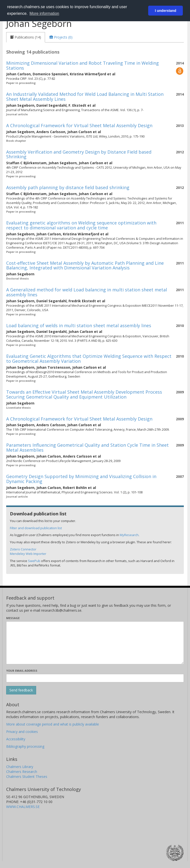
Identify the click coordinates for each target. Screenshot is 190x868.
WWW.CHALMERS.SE (23, 807)
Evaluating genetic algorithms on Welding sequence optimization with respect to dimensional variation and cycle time (81, 225)
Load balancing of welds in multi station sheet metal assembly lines (79, 325)
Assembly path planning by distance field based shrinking (68, 187)
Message (13, 618)
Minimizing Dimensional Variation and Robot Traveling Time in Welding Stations (83, 65)
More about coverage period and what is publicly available (53, 724)
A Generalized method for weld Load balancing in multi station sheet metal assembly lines (87, 292)
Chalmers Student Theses (27, 777)
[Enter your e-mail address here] (95, 678)
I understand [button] (166, 11)
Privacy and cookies (22, 732)
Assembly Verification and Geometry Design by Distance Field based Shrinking (79, 154)
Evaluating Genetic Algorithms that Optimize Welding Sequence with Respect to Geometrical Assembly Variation (89, 359)
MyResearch (129, 535)
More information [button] (44, 13)
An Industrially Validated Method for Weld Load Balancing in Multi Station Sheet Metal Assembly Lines (85, 97)
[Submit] (21, 690)
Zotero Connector (23, 549)
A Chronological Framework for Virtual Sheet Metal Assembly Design (79, 125)
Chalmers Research (22, 772)
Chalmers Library (20, 767)
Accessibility (16, 739)
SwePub (34, 561)
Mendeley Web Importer (28, 554)
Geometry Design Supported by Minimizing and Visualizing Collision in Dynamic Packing (81, 479)
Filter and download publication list (36, 528)
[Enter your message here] (95, 643)
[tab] (26, 37)
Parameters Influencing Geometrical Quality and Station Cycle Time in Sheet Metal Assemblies (87, 447)
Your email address (22, 671)
